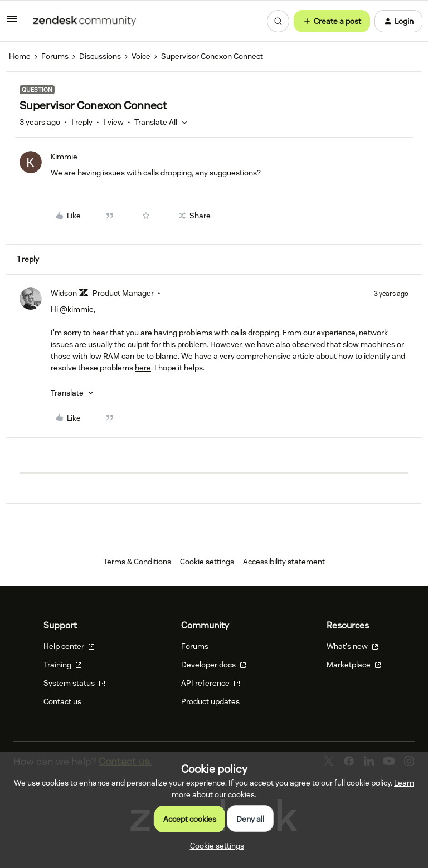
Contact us (62, 701)
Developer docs (214, 665)
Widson (64, 293)
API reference (211, 683)
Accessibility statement (284, 562)
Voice (141, 56)
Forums (55, 56)
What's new (352, 646)
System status (74, 683)
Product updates (210, 701)
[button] (12, 23)
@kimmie (77, 309)
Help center (69, 646)
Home (20, 56)
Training (63, 665)
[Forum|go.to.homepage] (85, 21)
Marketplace (354, 665)
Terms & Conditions (137, 562)
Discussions (100, 56)
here (143, 368)
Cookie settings (207, 562)
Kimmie (64, 157)
